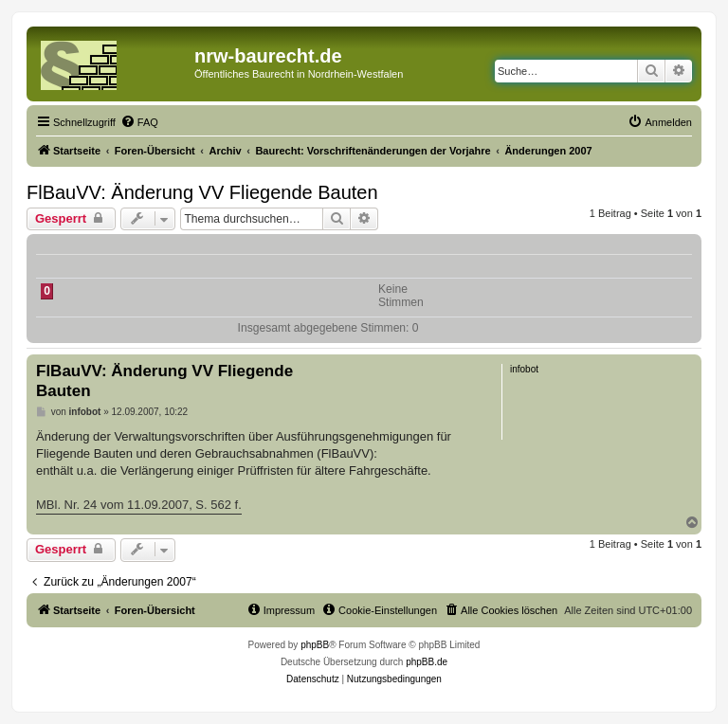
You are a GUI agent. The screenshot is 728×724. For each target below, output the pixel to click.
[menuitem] (139, 122)
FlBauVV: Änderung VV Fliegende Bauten (202, 192)
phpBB (315, 645)
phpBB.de (427, 662)
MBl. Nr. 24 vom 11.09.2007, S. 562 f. (139, 505)
